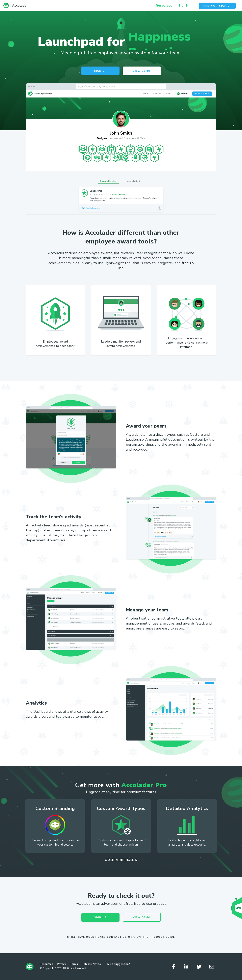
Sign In (184, 6)
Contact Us (117, 937)
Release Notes (91, 964)
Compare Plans (121, 860)
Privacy (61, 964)
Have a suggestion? (117, 964)
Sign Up (100, 71)
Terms (74, 964)
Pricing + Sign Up (217, 6)
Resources (164, 6)
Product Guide (162, 937)
